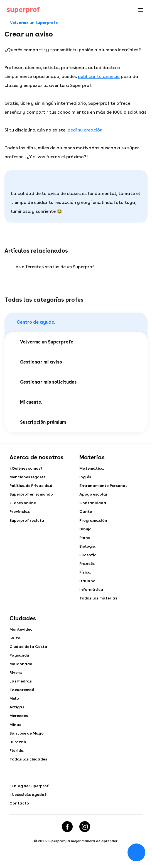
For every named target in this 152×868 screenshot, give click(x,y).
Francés (87, 567)
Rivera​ (16, 678)
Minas (15, 732)
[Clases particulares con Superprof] (23, 10)
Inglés (85, 477)
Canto (86, 513)
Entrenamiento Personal (103, 486)
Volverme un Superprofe (31, 23)
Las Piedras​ (21, 687)
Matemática (92, 469)
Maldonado (21, 669)
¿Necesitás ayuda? (29, 803)
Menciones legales (28, 477)
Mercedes (19, 723)
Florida (17, 758)
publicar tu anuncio (99, 76)
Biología (88, 549)
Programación (94, 522)
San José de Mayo (27, 740)
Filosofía (88, 558)
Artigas (17, 714)
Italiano (88, 584)
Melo (14, 705)
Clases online (23, 504)
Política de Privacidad (32, 486)
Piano (85, 540)
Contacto (19, 812)
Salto (15, 642)
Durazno (18, 749)
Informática (92, 593)
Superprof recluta (27, 522)
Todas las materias (99, 602)
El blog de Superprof (30, 794)
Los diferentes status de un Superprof (54, 267)
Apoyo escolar (94, 495)
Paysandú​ (20, 660)
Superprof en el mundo (32, 495)
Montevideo (21, 633)
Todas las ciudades (29, 767)
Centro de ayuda (33, 322)
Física (85, 576)
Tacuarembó (22, 696)
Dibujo (86, 531)
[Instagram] (85, 836)
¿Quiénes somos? (26, 469)
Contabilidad (93, 504)
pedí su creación (85, 130)
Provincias (20, 513)
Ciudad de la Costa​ (29, 651)
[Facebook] (67, 836)
